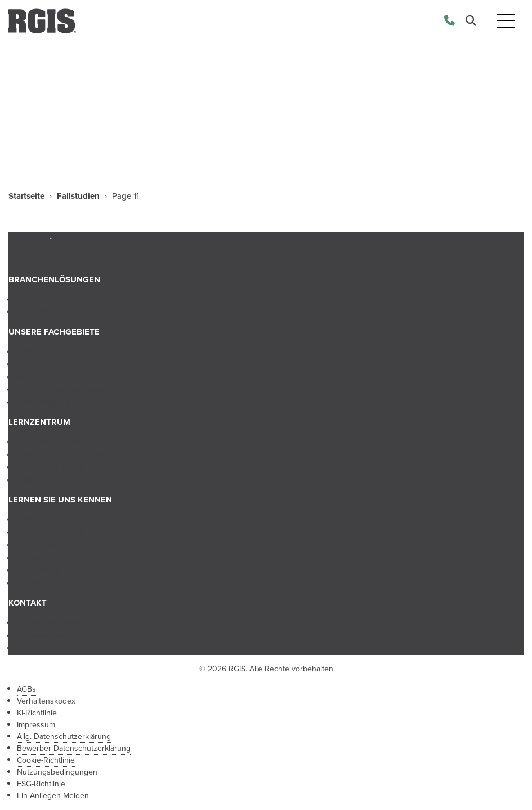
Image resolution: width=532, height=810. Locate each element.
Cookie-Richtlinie (46, 760)
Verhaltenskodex (46, 701)
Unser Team (39, 545)
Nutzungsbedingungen (57, 772)
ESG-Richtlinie (41, 784)
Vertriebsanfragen (50, 622)
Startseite (26, 196)
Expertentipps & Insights (61, 455)
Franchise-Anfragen (53, 648)
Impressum (36, 725)
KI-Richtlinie (37, 713)
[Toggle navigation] (506, 21)
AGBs (26, 689)
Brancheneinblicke (50, 467)
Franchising (38, 570)
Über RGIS (37, 519)
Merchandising (44, 377)
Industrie (33, 311)
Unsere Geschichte (51, 532)
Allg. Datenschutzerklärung (64, 736)
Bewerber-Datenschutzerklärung (74, 748)
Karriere (31, 558)
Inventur (32, 351)
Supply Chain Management (66, 389)
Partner (30, 583)
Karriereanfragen (48, 635)
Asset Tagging (43, 402)
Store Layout (40, 364)
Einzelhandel (40, 299)
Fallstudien (78, 196)
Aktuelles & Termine (53, 442)
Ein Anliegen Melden (53, 796)
